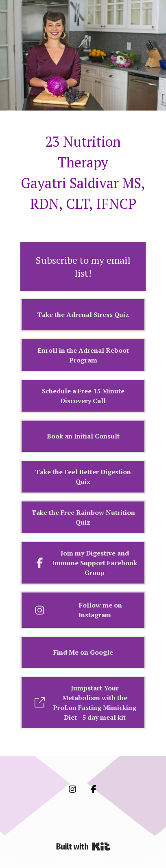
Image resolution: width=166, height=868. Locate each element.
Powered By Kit (83, 846)
